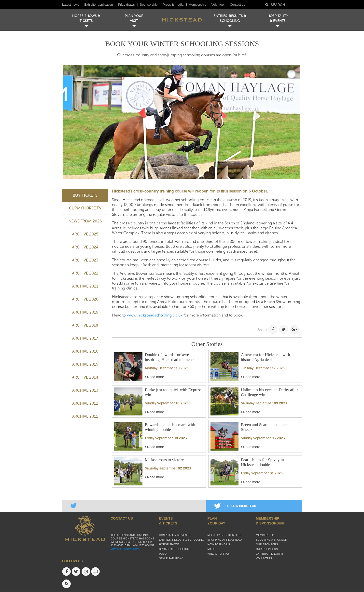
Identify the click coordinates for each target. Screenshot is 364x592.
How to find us (219, 544)
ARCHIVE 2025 (85, 234)
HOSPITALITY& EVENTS (278, 18)
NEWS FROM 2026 (85, 221)
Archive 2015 (85, 364)
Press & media (173, 5)
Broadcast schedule (175, 549)
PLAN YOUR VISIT (134, 18)
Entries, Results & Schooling (181, 540)
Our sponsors (267, 544)
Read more (154, 377)
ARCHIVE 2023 (85, 260)
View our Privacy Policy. (125, 549)
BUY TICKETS (85, 195)
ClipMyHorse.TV (85, 208)
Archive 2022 (85, 273)
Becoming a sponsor (272, 540)
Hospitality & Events (175, 535)
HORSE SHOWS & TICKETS (86, 18)
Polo (163, 554)
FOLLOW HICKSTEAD (235, 506)
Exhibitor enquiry (270, 554)
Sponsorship (149, 5)
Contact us (238, 5)
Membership (197, 5)
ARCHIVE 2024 (85, 247)
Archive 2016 (85, 351)
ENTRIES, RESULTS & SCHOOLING (230, 18)
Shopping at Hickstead (225, 540)
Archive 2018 (85, 325)
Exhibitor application (98, 5)
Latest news (71, 5)
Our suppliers (267, 549)
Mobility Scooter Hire (224, 535)
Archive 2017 (85, 338)
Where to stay (218, 554)
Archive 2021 (85, 286)
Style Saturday (171, 558)
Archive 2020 (85, 299)
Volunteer (218, 5)
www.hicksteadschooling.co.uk (155, 315)
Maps (211, 549)
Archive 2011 (85, 416)
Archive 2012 (85, 403)
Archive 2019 (85, 312)
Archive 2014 (85, 377)
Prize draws (126, 5)
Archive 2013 (85, 390)
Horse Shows (169, 544)
